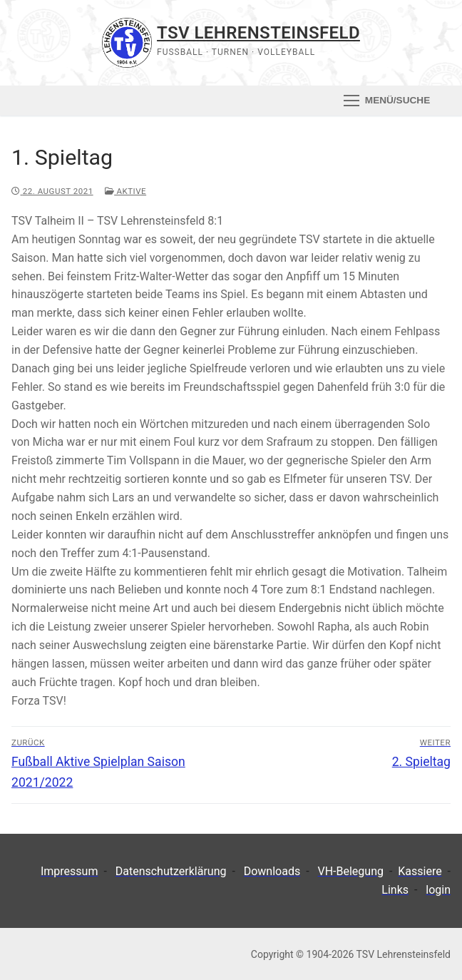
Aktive (125, 191)
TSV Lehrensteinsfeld (258, 33)
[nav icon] (387, 101)
